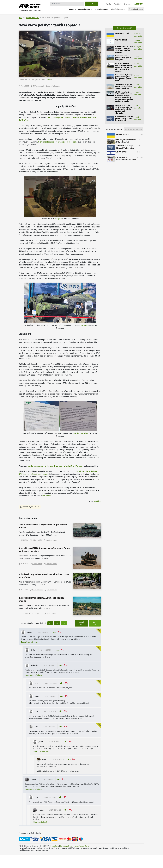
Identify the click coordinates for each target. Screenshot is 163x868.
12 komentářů (38, 86)
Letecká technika (101, 9)
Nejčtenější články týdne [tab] (114, 129)
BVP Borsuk (47, 496)
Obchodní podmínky (66, 846)
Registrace (128, 4)
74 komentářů (37, 540)
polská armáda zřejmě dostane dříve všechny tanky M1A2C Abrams (55, 466)
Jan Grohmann (54, 86)
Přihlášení (117, 4)
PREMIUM (140, 4)
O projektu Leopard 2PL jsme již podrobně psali (58, 142)
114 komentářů (37, 590)
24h (64, 623)
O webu (108, 4)
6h (50, 623)
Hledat (92, 4)
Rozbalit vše (81, 623)
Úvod (20, 18)
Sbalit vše (95, 623)
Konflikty (98, 501)
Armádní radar (137, 9)
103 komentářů (37, 613)
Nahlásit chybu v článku (31, 507)
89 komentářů (37, 564)
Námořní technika (118, 9)
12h (57, 623)
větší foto (58, 219)
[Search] (67, 4)
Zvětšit (49, 80)
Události (72, 9)
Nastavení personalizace (81, 846)
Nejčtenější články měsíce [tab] (133, 129)
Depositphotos (54, 846)
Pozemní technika (85, 9)
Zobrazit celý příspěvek (29, 642)
